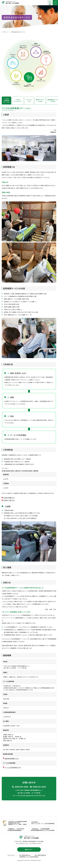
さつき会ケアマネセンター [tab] (18, 101)
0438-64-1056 (22, 787)
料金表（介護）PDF (9, 500)
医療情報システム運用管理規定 (29, 857)
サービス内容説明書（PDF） (13, 767)
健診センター (29, 850)
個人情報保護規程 (40, 855)
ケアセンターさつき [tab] (29, 101)
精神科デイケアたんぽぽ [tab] (40, 101)
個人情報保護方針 (25, 855)
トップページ (5, 32)
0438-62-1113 (24, 843)
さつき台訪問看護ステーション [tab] (6, 100)
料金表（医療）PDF (9, 498)
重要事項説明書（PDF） (12, 759)
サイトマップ (11, 855)
